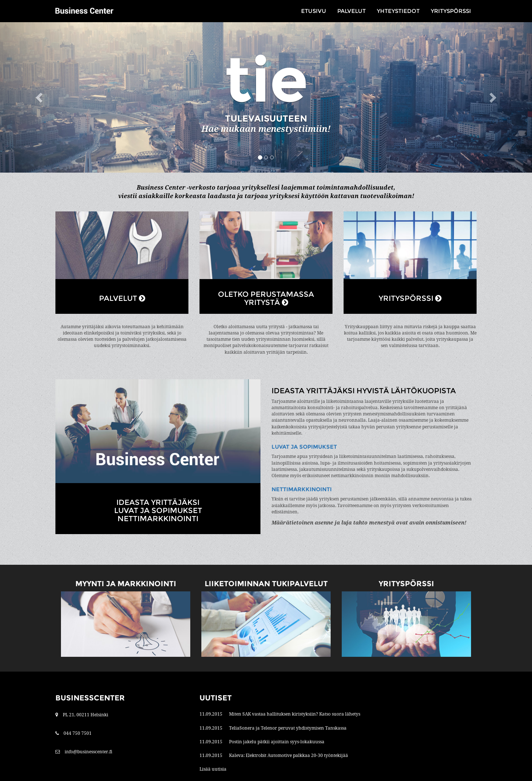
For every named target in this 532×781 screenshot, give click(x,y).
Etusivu (314, 11)
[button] (40, 97)
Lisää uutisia (213, 769)
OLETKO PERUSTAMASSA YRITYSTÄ (266, 298)
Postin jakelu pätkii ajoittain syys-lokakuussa (277, 742)
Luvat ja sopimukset (304, 447)
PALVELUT (122, 298)
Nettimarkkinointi (302, 489)
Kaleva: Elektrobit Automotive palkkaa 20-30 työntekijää (289, 755)
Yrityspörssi (451, 11)
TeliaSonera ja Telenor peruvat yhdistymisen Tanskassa (288, 728)
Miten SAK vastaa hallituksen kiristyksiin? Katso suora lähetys (295, 714)
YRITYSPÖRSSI (410, 298)
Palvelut (352, 11)
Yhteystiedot (398, 11)
